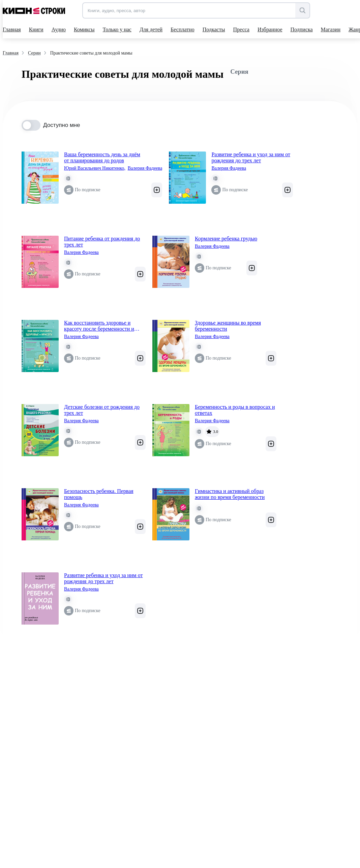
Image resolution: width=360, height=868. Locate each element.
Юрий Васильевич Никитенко (95, 168)
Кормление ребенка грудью (226, 239)
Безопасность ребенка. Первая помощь (99, 494)
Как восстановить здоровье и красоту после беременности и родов (99, 326)
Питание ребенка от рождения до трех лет (102, 242)
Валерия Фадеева (145, 168)
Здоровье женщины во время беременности (228, 326)
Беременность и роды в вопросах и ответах (235, 410)
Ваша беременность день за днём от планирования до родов (102, 157)
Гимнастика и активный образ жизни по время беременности (230, 494)
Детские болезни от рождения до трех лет (102, 410)
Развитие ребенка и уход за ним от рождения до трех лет (251, 157)
